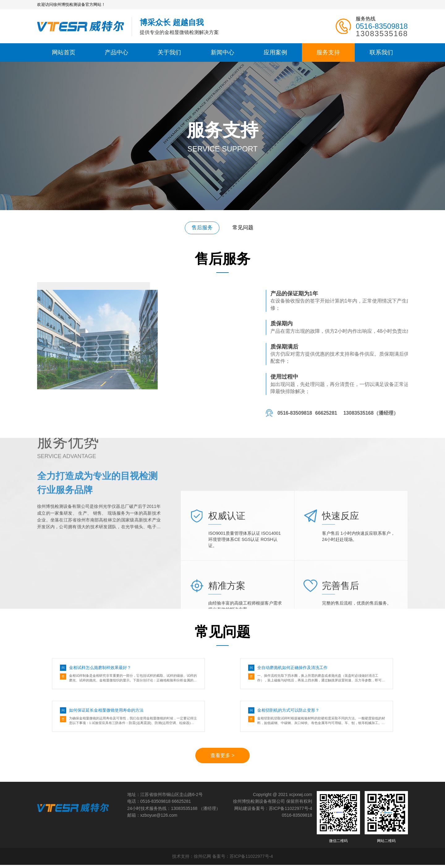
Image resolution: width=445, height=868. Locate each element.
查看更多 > (222, 758)
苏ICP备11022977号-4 (290, 811)
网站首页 (64, 52)
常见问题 (245, 227)
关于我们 (169, 52)
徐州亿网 (202, 859)
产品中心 (117, 52)
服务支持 (328, 52)
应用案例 (275, 52)
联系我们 (381, 52)
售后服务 (200, 227)
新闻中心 (222, 52)
